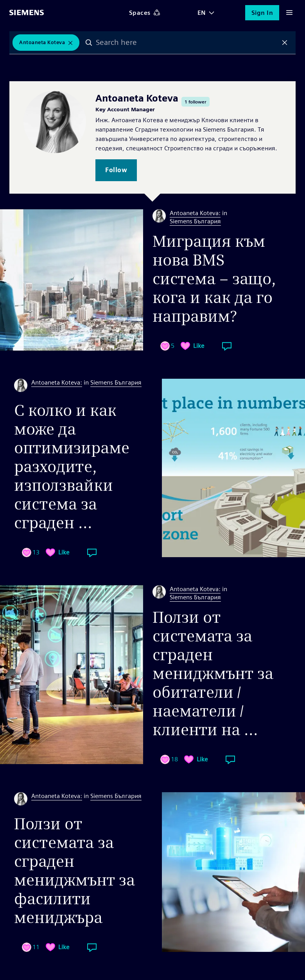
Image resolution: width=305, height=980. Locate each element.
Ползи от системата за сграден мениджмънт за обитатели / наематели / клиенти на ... (213, 674)
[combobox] (187, 43)
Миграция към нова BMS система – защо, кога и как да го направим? (214, 279)
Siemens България (195, 221)
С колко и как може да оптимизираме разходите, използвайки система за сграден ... (72, 467)
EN (202, 13)
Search (89, 43)
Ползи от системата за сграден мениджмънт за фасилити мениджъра (74, 871)
